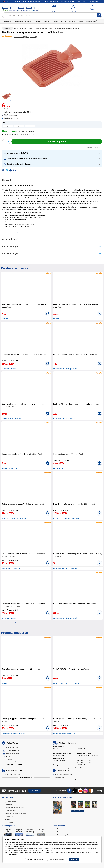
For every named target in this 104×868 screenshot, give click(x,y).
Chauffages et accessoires (45, 28)
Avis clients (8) (10, 246)
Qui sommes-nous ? (11, 802)
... (99, 21)
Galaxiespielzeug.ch (62, 835)
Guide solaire (9, 822)
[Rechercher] (99, 15)
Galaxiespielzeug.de (62, 829)
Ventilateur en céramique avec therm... (15, 733)
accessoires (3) (10, 239)
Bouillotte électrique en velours (12, 419)
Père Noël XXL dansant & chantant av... (67, 518)
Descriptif (7, 180)
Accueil (17, 28)
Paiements (11, 774)
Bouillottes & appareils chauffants (68, 28)
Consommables (17, 21)
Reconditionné (91, 21)
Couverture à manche (9, 369)
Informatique (7, 21)
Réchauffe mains (59, 468)
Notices (7, 819)
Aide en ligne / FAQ (12, 747)
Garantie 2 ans (59, 777)
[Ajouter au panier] (57, 142)
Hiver (81, 21)
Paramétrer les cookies (57, 860)
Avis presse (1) (10, 254)
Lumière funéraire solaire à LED (12, 568)
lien (23, 847)
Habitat (47, 21)
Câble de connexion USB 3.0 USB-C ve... (67, 683)
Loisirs (37, 21)
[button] (14, 134)
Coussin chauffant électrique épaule (65, 369)
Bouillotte (5, 319)
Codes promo (9, 816)
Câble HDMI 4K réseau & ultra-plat (65, 568)
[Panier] (92, 9)
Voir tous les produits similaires (11, 623)
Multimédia (28, 21)
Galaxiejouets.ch (61, 832)
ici (17, 855)
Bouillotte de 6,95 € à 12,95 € (11, 232)
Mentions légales (10, 811)
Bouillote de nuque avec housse (64, 419)
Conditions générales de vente (14, 808)
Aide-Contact (81, 2)
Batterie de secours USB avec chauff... (15, 518)
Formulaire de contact (13, 754)
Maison (31, 28)
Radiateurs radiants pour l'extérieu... (65, 733)
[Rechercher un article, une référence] (52, 15)
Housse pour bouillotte (9, 468)
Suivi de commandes (68, 2)
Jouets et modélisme (59, 21)
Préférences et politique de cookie (16, 813)
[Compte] (73, 9)
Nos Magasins (93, 2)
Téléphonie (71, 21)
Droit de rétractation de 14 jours (64, 774)
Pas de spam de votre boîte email (65, 780)
